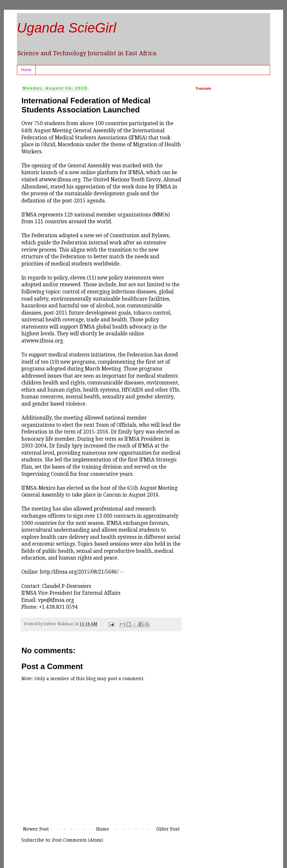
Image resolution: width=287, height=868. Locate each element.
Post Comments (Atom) (78, 840)
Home (26, 70)
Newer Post (36, 829)
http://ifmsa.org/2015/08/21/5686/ (80, 572)
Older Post (168, 829)
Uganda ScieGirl (67, 28)
